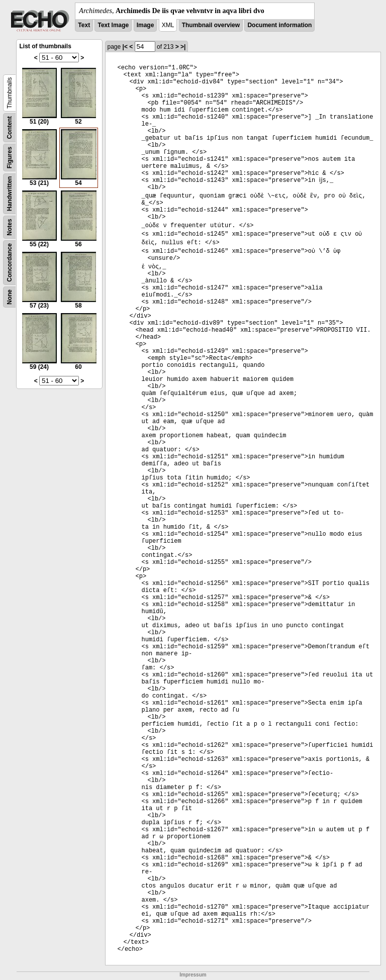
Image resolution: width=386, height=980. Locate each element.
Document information (279, 25)
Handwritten (10, 194)
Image (146, 25)
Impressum (193, 975)
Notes (10, 227)
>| (183, 47)
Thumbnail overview (211, 25)
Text (84, 25)
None (10, 297)
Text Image (113, 25)
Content (10, 127)
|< (125, 47)
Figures (10, 158)
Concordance (10, 263)
